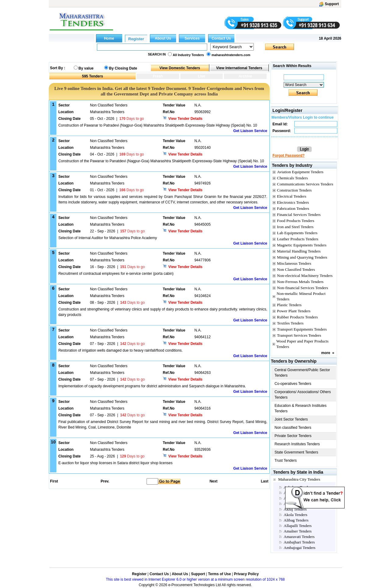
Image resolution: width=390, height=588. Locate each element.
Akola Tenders (296, 515)
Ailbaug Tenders (297, 504)
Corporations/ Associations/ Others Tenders (303, 395)
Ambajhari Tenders (299, 542)
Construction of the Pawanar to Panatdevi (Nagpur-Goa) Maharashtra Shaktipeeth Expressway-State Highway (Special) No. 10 (161, 161)
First (54, 481)
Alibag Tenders (296, 520)
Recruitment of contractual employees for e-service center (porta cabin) (116, 274)
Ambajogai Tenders (300, 548)
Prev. (105, 481)
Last (265, 481)
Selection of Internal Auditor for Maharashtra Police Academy (108, 238)
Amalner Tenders (298, 531)
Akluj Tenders (295, 509)
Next (214, 481)
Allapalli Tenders (298, 526)
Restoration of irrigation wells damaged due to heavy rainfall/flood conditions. (120, 350)
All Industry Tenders (188, 55)
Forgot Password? (288, 156)
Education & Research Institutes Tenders (301, 408)
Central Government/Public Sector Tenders (302, 373)
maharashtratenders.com (231, 55)
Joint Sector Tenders (291, 419)
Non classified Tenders (293, 428)
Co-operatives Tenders (293, 384)
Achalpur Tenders (298, 487)
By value (86, 68)
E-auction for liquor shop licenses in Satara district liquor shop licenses (115, 463)
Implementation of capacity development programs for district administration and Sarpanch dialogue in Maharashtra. (152, 386)
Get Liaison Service (250, 131)
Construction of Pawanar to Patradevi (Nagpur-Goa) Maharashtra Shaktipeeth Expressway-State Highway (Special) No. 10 (158, 125)
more (326, 353)
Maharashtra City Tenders (299, 479)
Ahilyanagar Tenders (301, 493)
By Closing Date (123, 68)
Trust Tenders (286, 461)
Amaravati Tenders (299, 537)
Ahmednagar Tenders (301, 498)
